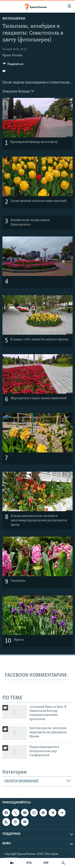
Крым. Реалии (12, 55)
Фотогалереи (14, 19)
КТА (29, 863)
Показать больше (18, 91)
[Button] (13, 65)
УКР (46, 863)
